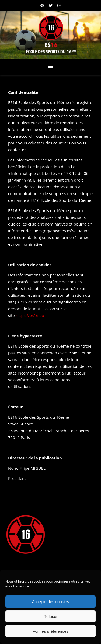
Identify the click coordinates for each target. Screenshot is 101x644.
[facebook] (43, 5)
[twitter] (51, 5)
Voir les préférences (50, 631)
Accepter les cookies (51, 602)
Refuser (50, 616)
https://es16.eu (30, 315)
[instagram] (59, 5)
